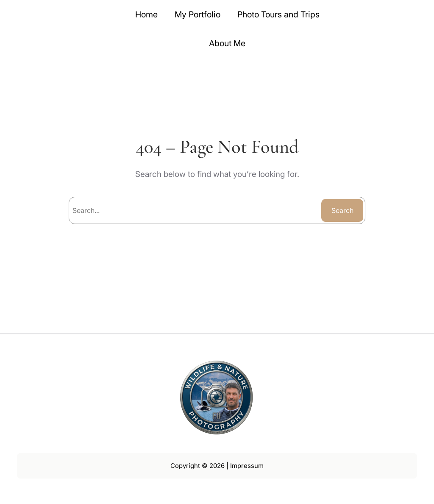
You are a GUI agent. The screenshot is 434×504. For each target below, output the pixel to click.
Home (146, 14)
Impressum (247, 466)
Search (342, 210)
